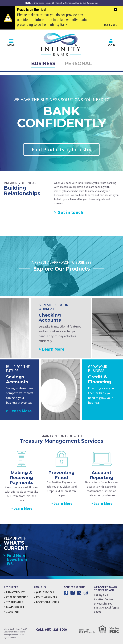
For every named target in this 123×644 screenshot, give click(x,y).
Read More (110, 25)
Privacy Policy (15, 593)
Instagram (86, 593)
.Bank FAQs (13, 612)
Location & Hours (48, 602)
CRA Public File (15, 607)
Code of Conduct (17, 597)
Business (43, 63)
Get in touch (70, 212)
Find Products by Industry (62, 150)
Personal (79, 63)
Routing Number (47, 597)
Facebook (73, 593)
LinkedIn (79, 593)
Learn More (53, 349)
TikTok (66, 593)
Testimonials (15, 602)
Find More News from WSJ (17, 560)
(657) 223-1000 (45, 593)
